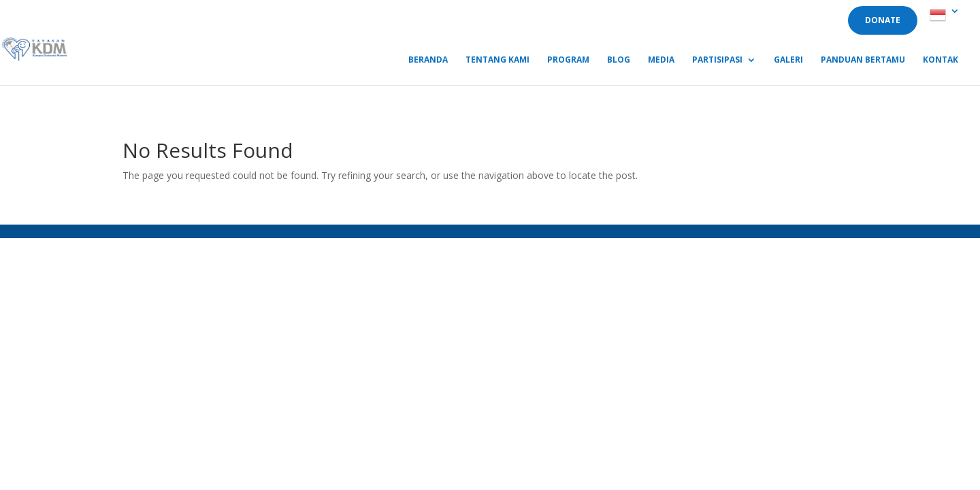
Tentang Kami (497, 60)
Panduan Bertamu (863, 60)
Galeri (788, 60)
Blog (619, 60)
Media (661, 60)
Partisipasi (717, 60)
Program (568, 60)
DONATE (883, 20)
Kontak (941, 60)
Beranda (428, 60)
